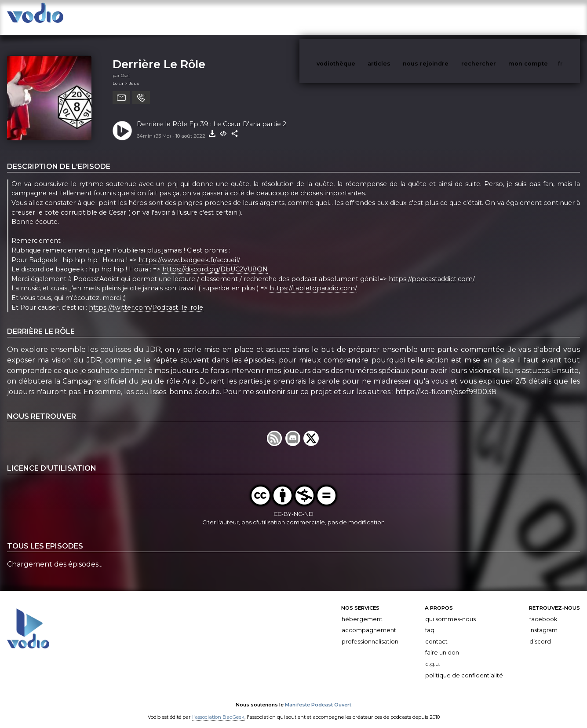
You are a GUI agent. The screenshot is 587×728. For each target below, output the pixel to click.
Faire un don (442, 644)
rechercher (495, 17)
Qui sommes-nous (450, 610)
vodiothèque (357, 17)
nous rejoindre (444, 17)
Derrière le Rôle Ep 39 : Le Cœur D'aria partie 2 (211, 115)
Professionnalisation (370, 633)
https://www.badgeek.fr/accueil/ (189, 251)
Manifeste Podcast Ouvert (318, 696)
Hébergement (362, 610)
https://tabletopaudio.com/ (313, 280)
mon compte (543, 17)
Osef (125, 67)
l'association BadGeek (218, 709)
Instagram (543, 621)
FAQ (430, 621)
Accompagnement (369, 621)
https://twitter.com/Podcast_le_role (146, 299)
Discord (540, 633)
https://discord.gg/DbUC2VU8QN (215, 260)
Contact (436, 633)
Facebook (543, 610)
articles (399, 17)
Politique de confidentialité (464, 667)
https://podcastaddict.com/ (432, 270)
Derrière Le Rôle (159, 55)
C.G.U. (433, 655)
